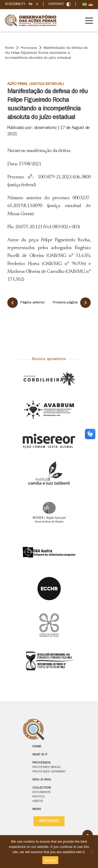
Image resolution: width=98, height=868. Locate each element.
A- (37, 4)
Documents (42, 793)
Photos (38, 797)
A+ (31, 4)
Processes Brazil (47, 767)
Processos (29, 48)
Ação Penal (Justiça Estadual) (36, 84)
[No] (91, 852)
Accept (50, 860)
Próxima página (72, 303)
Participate (49, 821)
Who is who (42, 780)
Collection (42, 788)
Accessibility (15, 4)
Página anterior (26, 303)
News (37, 810)
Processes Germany (49, 772)
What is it (40, 755)
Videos (38, 801)
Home (10, 48)
